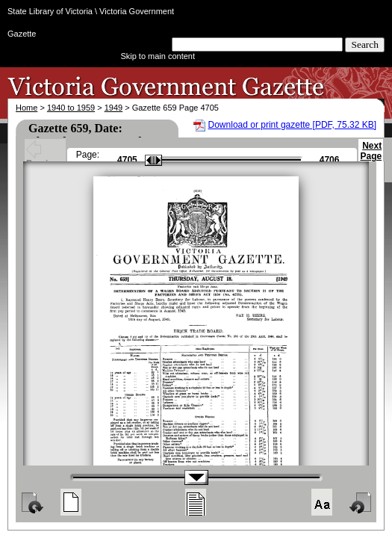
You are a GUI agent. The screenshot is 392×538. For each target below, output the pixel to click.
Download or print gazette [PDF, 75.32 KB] (292, 125)
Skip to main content (158, 56)
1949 (113, 108)
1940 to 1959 (71, 108)
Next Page (371, 158)
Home (27, 108)
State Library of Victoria (50, 11)
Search (365, 44)
